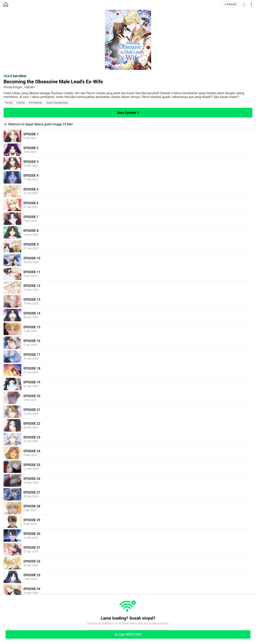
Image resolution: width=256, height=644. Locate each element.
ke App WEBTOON (128, 634)
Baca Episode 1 (128, 113)
